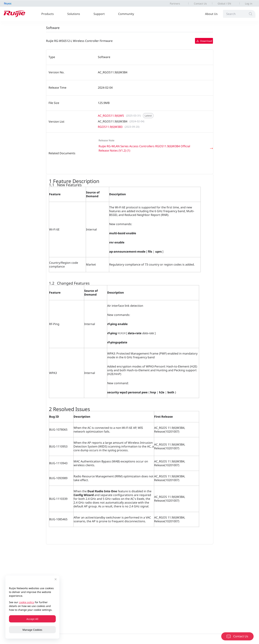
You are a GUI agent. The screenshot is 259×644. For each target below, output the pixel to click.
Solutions (74, 14)
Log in (249, 4)
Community (126, 14)
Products (48, 14)
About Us (211, 14)
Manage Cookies (32, 630)
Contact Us (200, 4)
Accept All (32, 619)
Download (204, 41)
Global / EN (224, 4)
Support (99, 14)
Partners (175, 4)
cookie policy (27, 602)
